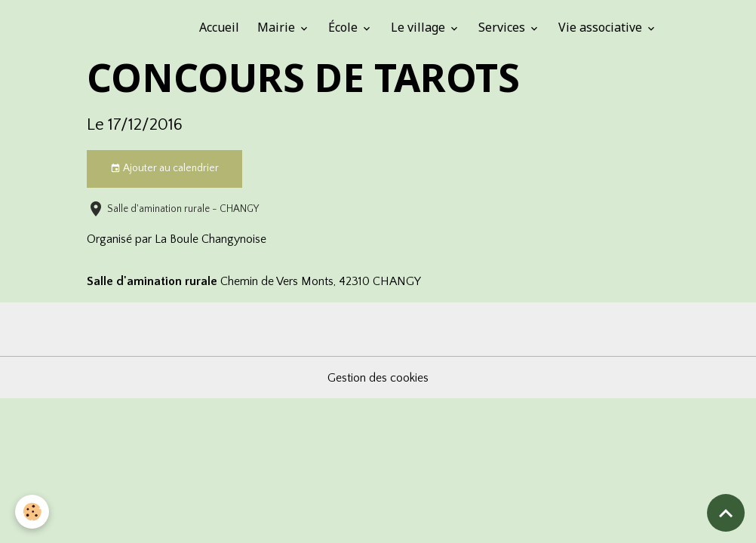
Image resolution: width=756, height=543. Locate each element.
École (344, 27)
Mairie (278, 27)
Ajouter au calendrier (164, 169)
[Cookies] (32, 512)
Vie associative (602, 27)
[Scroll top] (726, 513)
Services (503, 27)
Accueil (219, 27)
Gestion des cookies (378, 378)
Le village (419, 27)
